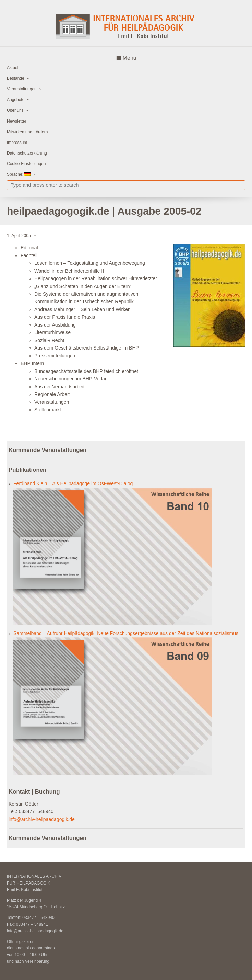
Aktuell (13, 68)
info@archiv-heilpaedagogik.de (42, 819)
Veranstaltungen (22, 89)
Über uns (15, 110)
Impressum (17, 143)
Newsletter (17, 121)
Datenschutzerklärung (27, 153)
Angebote (16, 100)
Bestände (16, 78)
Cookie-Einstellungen (26, 164)
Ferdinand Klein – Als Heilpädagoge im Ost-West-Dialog (73, 483)
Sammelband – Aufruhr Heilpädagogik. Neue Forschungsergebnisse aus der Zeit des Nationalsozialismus (126, 633)
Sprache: (19, 174)
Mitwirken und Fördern (27, 132)
